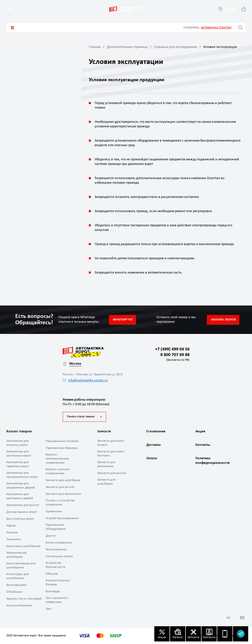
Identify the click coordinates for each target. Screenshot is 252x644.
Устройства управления (62, 518)
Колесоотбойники (19, 606)
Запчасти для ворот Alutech (111, 443)
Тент (49, 609)
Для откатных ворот (20, 519)
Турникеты (14, 539)
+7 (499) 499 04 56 (172, 349)
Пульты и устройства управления (60, 503)
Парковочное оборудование (56, 527)
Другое (51, 536)
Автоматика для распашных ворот (19, 454)
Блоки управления (59, 543)
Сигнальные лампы (59, 556)
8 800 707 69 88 (174, 358)
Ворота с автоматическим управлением (57, 459)
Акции (200, 431)
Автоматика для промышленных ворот (22, 475)
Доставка (154, 445)
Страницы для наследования (175, 47)
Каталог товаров (12, 28)
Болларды (53, 591)
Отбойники (14, 592)
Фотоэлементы (56, 549)
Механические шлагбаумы (16, 555)
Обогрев (52, 574)
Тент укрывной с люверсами (57, 600)
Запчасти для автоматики (63, 494)
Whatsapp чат (123, 320)
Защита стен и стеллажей (24, 599)
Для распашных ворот (22, 512)
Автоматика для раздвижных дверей (21, 486)
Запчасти (104, 431)
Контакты (203, 445)
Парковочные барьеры (62, 448)
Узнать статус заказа (81, 417)
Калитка (12, 532)
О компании (156, 431)
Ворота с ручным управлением (58, 471)
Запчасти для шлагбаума (63, 480)
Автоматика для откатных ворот (18, 443)
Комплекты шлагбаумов (23, 546)
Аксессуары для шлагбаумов (18, 576)
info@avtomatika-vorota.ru (85, 380)
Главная (95, 47)
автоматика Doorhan (216, 28)
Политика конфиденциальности (212, 461)
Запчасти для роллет (60, 487)
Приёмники (54, 511)
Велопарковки (16, 585)
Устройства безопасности (55, 565)
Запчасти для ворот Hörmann (111, 454)
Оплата (152, 458)
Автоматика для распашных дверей (20, 496)
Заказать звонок (223, 320)
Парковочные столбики (62, 441)
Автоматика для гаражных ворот (18, 464)
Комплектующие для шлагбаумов (21, 565)
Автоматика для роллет (23, 505)
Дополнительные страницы (127, 47)
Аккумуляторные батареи (58, 582)
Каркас (11, 526)
